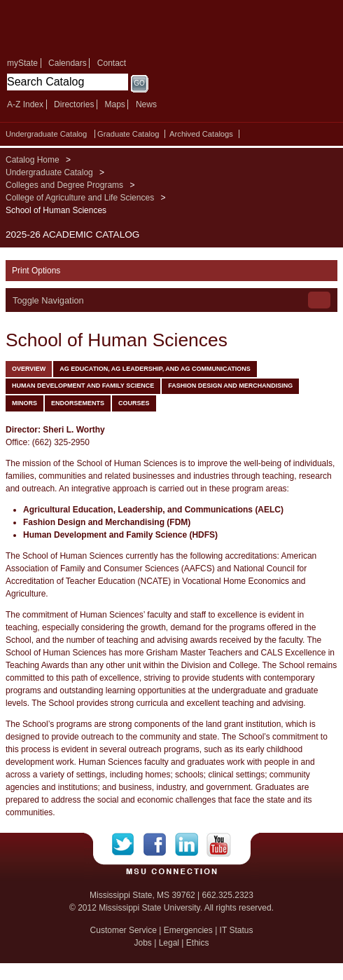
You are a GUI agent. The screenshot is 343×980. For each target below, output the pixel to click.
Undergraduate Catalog (46, 134)
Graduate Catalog (128, 134)
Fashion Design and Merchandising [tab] (230, 386)
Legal (169, 943)
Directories (74, 104)
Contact (112, 63)
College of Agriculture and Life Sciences (80, 198)
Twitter (128, 845)
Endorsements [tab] (78, 403)
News (146, 104)
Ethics (198, 943)
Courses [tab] (134, 403)
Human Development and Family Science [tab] (83, 386)
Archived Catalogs (201, 134)
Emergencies (188, 930)
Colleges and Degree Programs (64, 185)
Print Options (36, 271)
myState (22, 63)
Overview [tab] (29, 369)
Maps (114, 104)
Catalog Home (33, 160)
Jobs (142, 943)
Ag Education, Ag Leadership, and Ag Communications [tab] (155, 369)
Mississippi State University (105, 27)
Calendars (68, 63)
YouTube (219, 845)
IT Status (237, 930)
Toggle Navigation (48, 300)
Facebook (159, 845)
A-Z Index (25, 104)
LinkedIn (191, 845)
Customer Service (124, 930)
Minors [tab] (24, 403)
